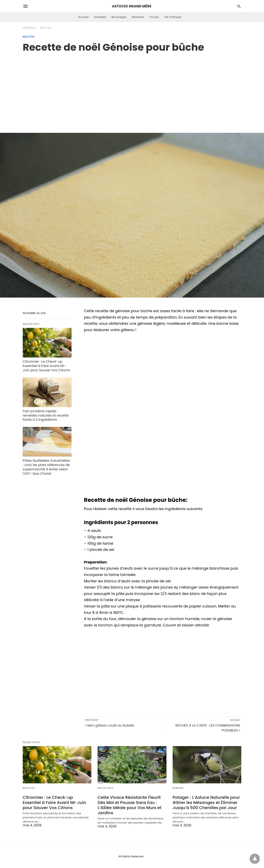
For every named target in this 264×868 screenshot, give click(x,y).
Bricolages (119, 17)
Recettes (138, 17)
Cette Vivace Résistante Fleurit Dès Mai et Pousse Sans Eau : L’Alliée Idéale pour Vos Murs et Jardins (130, 805)
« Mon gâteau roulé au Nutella (110, 725)
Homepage (29, 28)
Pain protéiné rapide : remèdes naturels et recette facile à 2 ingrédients (46, 415)
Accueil (83, 17)
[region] (132, 88)
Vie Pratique (173, 17)
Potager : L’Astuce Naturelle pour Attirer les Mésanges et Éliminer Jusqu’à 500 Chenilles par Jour (206, 803)
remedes (100, 17)
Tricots (154, 17)
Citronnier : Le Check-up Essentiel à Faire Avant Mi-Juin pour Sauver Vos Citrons (46, 366)
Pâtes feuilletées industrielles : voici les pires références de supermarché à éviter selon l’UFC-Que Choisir (46, 467)
